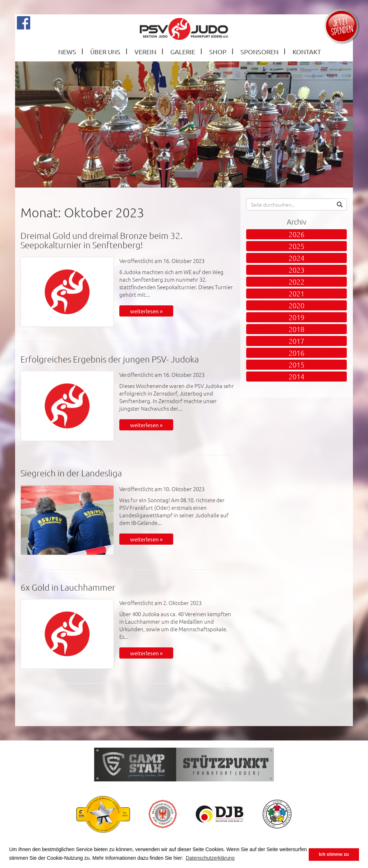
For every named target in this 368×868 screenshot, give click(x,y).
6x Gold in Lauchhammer (68, 587)
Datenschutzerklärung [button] (210, 858)
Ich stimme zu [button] (334, 854)
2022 (296, 282)
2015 (296, 365)
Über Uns (105, 52)
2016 (296, 353)
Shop (218, 52)
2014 (296, 377)
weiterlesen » (146, 311)
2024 (296, 258)
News (67, 52)
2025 (296, 246)
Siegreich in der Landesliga (71, 473)
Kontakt (307, 52)
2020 (296, 305)
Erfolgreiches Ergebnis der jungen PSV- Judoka (110, 359)
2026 (296, 234)
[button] (340, 204)
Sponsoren (259, 52)
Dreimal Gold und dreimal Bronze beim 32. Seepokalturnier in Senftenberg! (102, 240)
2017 (296, 341)
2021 (296, 294)
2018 (296, 329)
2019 (296, 317)
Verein (145, 52)
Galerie (183, 52)
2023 (296, 270)
